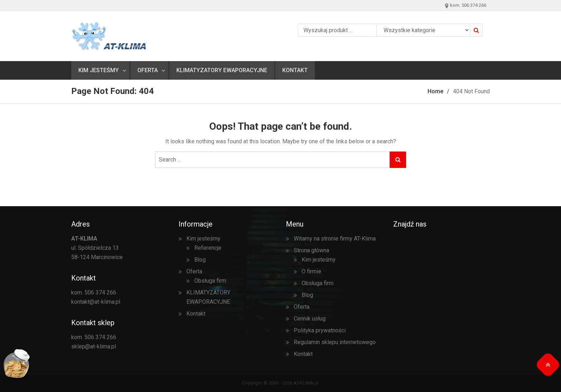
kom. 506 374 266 (94, 292)
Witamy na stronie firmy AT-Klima (335, 239)
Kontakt (295, 70)
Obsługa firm (210, 281)
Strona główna (311, 250)
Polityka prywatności (320, 330)
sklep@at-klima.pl (94, 346)
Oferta (148, 70)
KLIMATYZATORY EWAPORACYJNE (222, 70)
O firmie (311, 271)
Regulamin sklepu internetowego (335, 342)
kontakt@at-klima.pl (96, 302)
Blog (200, 260)
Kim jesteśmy (99, 70)
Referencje (208, 248)
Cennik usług (310, 319)
